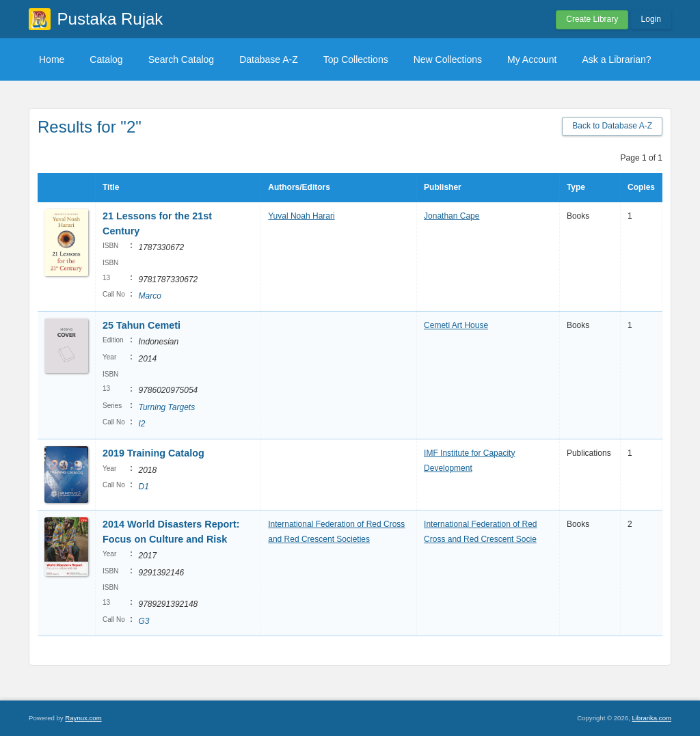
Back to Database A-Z (612, 126)
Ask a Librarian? (616, 59)
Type (576, 187)
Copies (641, 187)
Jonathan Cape (452, 216)
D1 (143, 487)
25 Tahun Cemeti (142, 325)
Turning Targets (166, 407)
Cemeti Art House (456, 325)
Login (651, 19)
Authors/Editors (299, 187)
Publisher (443, 187)
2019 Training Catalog (153, 453)
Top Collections (356, 59)
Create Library (592, 19)
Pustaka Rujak (110, 19)
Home (52, 59)
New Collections (448, 59)
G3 (144, 621)
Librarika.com (651, 718)
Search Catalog (181, 59)
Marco (149, 296)
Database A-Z (269, 59)
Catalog (106, 59)
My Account (532, 59)
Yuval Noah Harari (301, 216)
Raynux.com (83, 718)
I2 (142, 424)
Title (111, 187)
